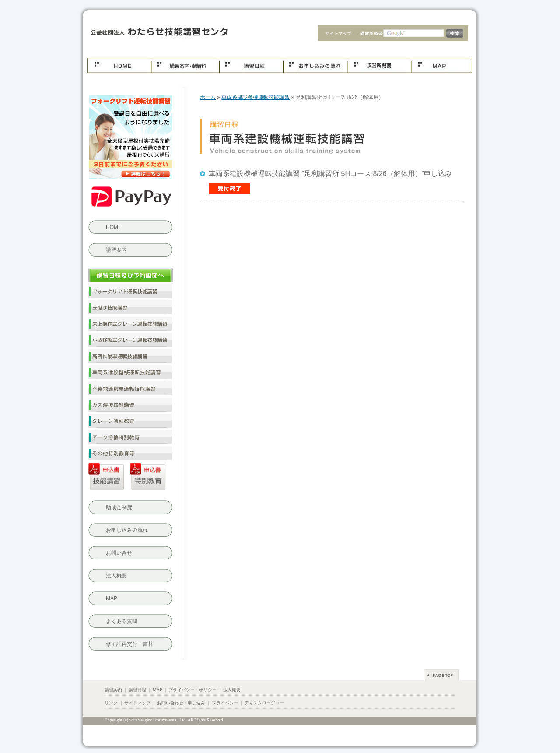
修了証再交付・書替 (129, 644)
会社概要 (369, 34)
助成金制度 (119, 507)
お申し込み (315, 66)
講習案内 (116, 250)
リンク (111, 703)
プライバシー (225, 703)
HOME (114, 227)
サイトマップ (335, 34)
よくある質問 (122, 621)
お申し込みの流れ (127, 530)
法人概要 (116, 576)
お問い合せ (119, 553)
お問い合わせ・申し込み (181, 703)
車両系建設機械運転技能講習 (156, 33)
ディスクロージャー (264, 703)
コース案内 (185, 66)
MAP (112, 598)
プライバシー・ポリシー (192, 690)
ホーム (119, 66)
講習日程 (251, 66)
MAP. (441, 66)
